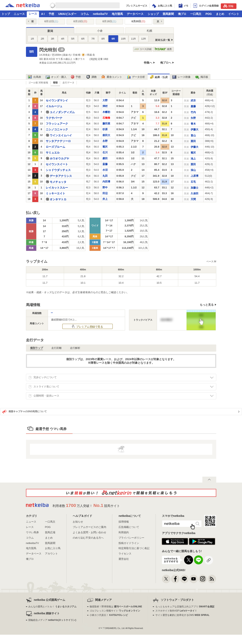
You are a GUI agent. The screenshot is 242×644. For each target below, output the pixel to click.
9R (113, 39)
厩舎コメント (112, 77)
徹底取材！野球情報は (116, 607)
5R (73, 39)
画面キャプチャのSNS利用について (24, 412)
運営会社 (124, 559)
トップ (6, 14)
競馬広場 (50, 532)
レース (33, 14)
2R (43, 39)
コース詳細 (143, 49)
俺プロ (182, 14)
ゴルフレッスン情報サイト (115, 611)
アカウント (51, 554)
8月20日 (138, 21)
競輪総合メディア (52, 620)
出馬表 (34, 77)
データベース (135, 14)
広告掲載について (129, 527)
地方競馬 (117, 14)
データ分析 (136, 77)
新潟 (50, 31)
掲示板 (202, 77)
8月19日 (109, 21)
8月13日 (80, 21)
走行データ (68, 83)
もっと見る (207, 305)
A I (43, 14)
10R (123, 39)
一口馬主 (196, 14)
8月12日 (51, 21)
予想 (51, 14)
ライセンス (125, 554)
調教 (91, 77)
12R (143, 39)
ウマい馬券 (32, 532)
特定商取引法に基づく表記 (134, 548)
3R (53, 39)
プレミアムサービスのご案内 (89, 527)
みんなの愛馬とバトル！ (52, 607)
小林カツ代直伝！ (109, 615)
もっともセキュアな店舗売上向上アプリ (185, 607)
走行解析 (75, 348)
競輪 (228, 6)
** (52, 313)
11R (133, 39)
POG (209, 14)
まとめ (220, 14)
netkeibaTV (100, 14)
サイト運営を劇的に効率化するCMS (182, 615)
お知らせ (78, 522)
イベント (234, 14)
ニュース (19, 14)
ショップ (153, 14)
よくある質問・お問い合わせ (89, 532)
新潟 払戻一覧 (163, 40)
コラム (85, 14)
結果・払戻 (159, 77)
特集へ (148, 63)
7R (93, 39)
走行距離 (56, 348)
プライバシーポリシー (131, 538)
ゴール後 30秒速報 (38, 83)
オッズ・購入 (56, 77)
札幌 (149, 31)
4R (63, 39)
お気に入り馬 (53, 548)
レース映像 (181, 77)
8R (103, 39)
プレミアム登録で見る (89, 327)
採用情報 (124, 522)
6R (83, 39)
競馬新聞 (168, 14)
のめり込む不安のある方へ (88, 538)
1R (32, 39)
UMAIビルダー (67, 14)
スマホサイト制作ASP (176, 611)
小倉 (100, 31)
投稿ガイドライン (129, 543)
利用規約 (124, 532)
